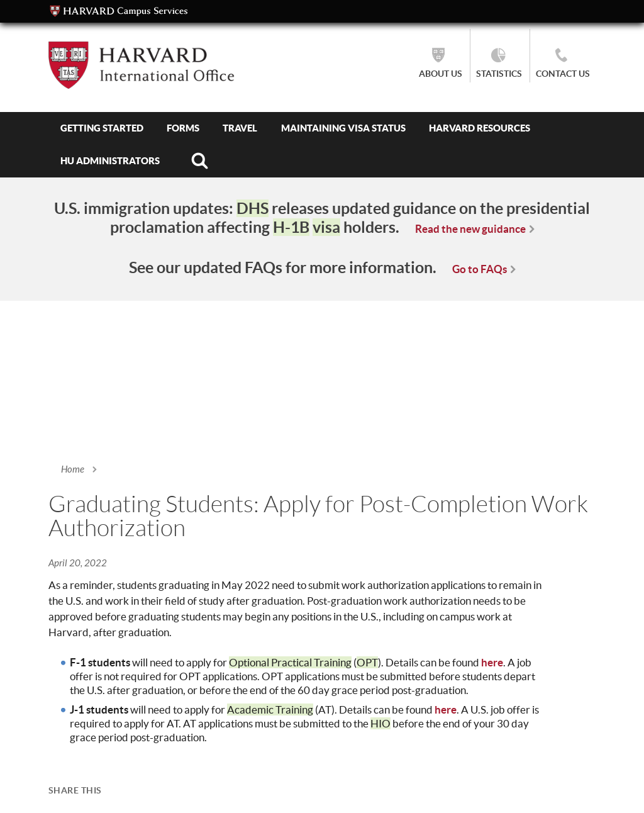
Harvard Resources (480, 128)
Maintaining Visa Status (343, 128)
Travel (240, 128)
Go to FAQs (480, 269)
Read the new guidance (470, 229)
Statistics (499, 74)
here (492, 662)
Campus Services (119, 11)
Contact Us (563, 74)
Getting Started (102, 128)
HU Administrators (110, 161)
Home (73, 469)
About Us (441, 74)
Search (199, 161)
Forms (183, 128)
